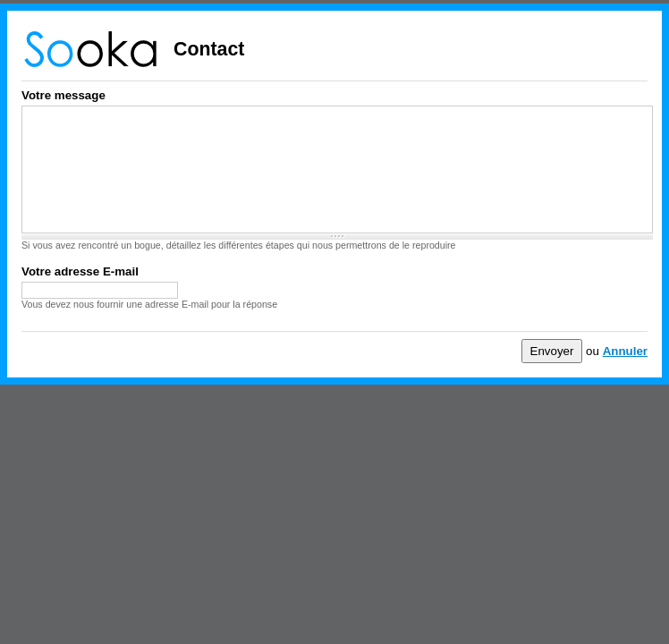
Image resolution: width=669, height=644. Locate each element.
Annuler (625, 351)
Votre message (64, 95)
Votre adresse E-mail (80, 271)
